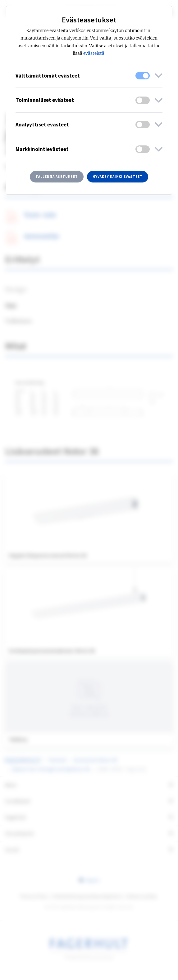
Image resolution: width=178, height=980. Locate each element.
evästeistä (94, 53)
